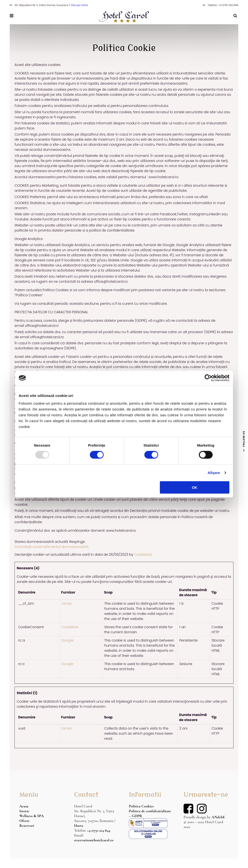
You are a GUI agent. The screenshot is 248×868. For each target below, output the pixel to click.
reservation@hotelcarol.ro (94, 840)
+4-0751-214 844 (99, 830)
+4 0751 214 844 (228, 5)
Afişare (214, 473)
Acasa (24, 806)
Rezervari (27, 826)
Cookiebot (143, 555)
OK (195, 487)
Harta (79, 826)
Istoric (24, 811)
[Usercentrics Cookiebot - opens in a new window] (208, 378)
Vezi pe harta (79, 5)
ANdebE (218, 817)
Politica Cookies (141, 806)
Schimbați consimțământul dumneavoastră (51, 547)
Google (67, 640)
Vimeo (67, 603)
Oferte (24, 821)
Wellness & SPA (32, 816)
